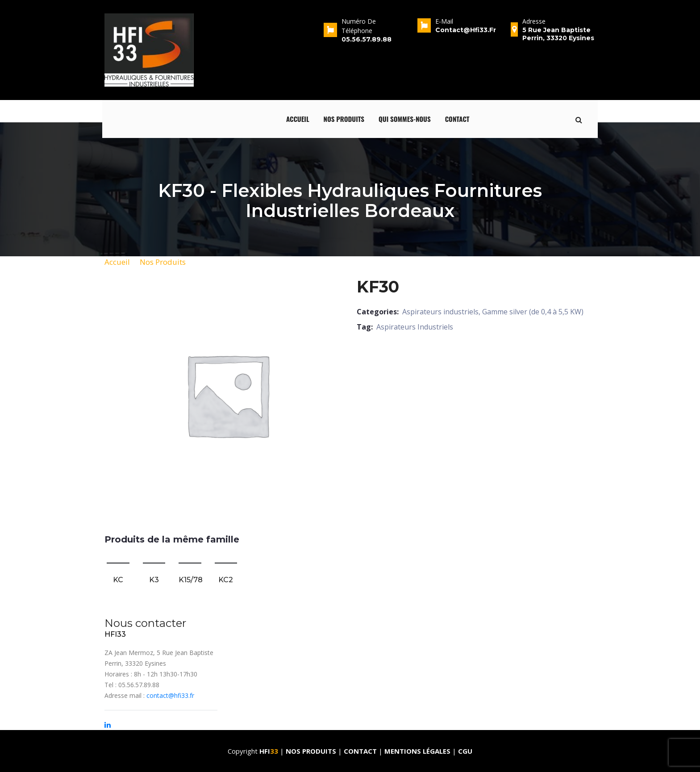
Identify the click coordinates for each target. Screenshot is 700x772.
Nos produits (344, 119)
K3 (154, 580)
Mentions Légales (417, 751)
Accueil (298, 119)
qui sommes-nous (405, 119)
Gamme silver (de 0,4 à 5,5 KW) (533, 312)
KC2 (226, 580)
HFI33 (115, 634)
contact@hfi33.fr (170, 695)
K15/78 (191, 580)
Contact (457, 119)
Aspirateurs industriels (440, 312)
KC (118, 580)
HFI (270, 751)
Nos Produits (163, 262)
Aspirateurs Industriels (415, 327)
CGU (465, 751)
